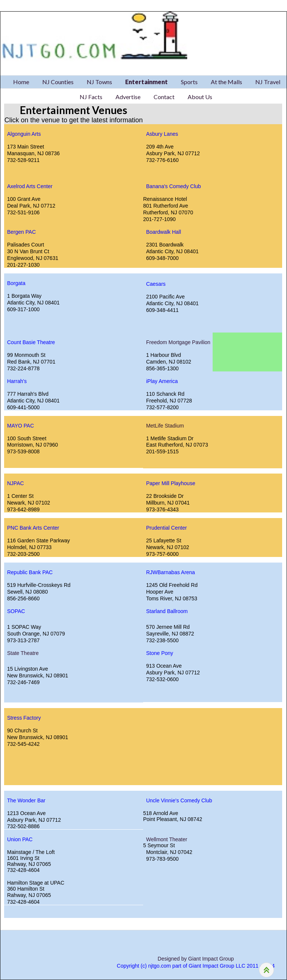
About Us (200, 97)
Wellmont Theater (167, 839)
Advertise (128, 97)
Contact (164, 97)
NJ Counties (58, 82)
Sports (189, 82)
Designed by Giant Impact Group (196, 959)
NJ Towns (99, 82)
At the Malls (226, 82)
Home (21, 82)
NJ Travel (268, 82)
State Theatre (23, 653)
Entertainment (146, 82)
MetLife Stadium (165, 426)
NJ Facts (91, 97)
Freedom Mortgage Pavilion (178, 342)
